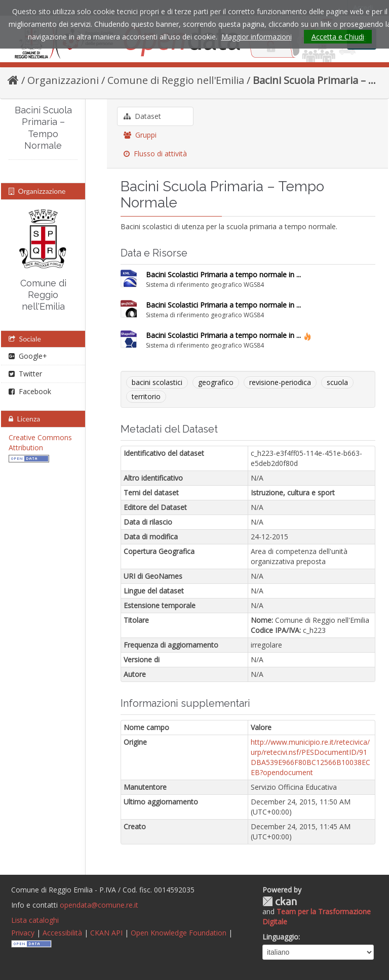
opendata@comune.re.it (99, 905)
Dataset (142, 116)
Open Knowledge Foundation (179, 933)
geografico (216, 382)
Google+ (28, 356)
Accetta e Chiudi (338, 37)
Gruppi (140, 135)
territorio (146, 396)
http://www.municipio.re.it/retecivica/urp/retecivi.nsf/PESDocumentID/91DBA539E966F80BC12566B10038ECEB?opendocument (310, 757)
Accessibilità (62, 933)
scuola (337, 382)
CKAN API (106, 933)
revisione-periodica (280, 382)
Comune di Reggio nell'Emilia (176, 80)
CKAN (280, 901)
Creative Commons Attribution (40, 442)
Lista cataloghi (35, 920)
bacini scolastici (157, 382)
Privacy (23, 933)
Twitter (25, 374)
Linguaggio (280, 937)
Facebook (30, 391)
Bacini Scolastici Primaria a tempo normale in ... (223, 274)
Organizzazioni (63, 80)
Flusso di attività (155, 154)
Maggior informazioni (257, 37)
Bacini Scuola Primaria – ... (314, 80)
